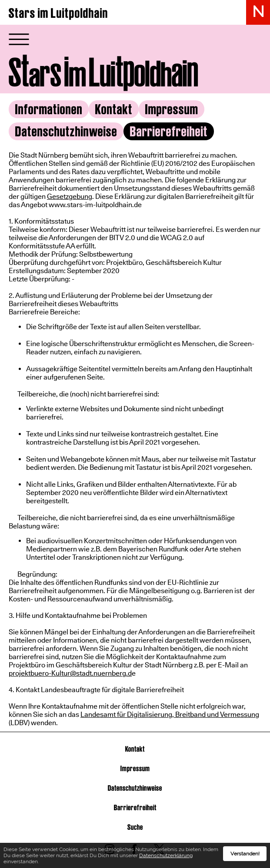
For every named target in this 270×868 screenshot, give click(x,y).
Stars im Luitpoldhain (58, 13)
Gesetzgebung (70, 196)
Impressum (172, 109)
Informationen (49, 109)
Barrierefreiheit (135, 807)
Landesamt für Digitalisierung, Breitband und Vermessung (170, 715)
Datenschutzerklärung (166, 857)
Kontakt (114, 109)
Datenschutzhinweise (66, 131)
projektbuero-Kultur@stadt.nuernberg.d (70, 673)
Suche (135, 827)
